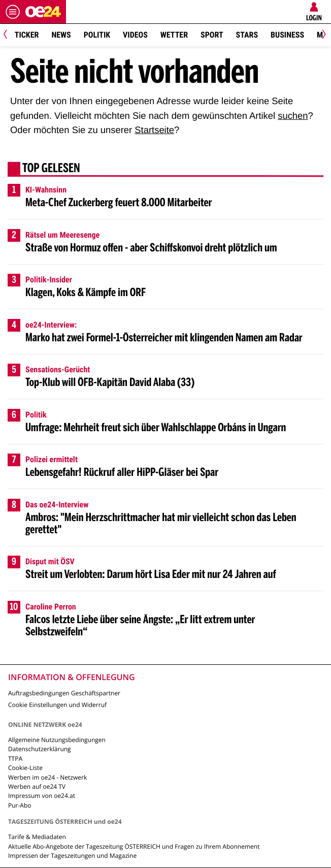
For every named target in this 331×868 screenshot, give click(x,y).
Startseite (154, 130)
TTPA (15, 759)
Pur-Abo (20, 805)
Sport (212, 35)
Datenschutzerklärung (40, 749)
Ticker (27, 35)
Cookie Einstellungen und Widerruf (57, 705)
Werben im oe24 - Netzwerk (47, 777)
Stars (247, 35)
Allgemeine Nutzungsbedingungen (57, 740)
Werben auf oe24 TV (37, 786)
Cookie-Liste (25, 768)
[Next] (322, 35)
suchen (293, 116)
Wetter (174, 35)
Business (287, 35)
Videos (135, 35)
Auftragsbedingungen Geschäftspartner (64, 693)
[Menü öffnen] (13, 12)
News (61, 35)
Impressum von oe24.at (42, 796)
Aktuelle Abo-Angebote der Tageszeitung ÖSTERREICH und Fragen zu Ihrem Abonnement (134, 846)
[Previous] (9, 35)
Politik (97, 35)
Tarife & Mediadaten (37, 837)
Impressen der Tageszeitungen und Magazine (72, 856)
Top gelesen (51, 169)
